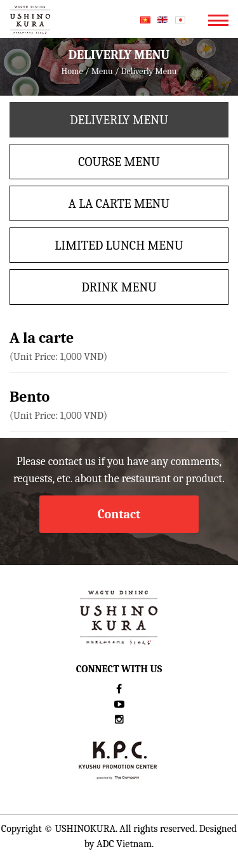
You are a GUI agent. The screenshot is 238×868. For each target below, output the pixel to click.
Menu (102, 71)
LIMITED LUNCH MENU (119, 246)
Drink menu (119, 287)
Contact (119, 514)
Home (72, 71)
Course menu (119, 162)
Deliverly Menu (119, 120)
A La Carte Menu (119, 204)
